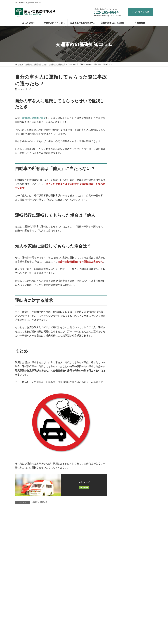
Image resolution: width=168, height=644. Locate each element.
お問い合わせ (140, 12)
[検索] (146, 76)
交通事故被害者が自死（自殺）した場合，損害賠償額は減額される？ (140, 213)
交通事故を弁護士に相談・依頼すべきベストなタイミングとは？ (140, 197)
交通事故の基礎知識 (39, 502)
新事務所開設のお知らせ (140, 93)
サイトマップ (47, 614)
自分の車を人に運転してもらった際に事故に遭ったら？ (140, 130)
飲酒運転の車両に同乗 (34, 118)
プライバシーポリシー (27, 614)
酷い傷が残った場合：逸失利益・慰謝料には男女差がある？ (140, 113)
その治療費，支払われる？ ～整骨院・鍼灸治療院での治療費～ (141, 146)
